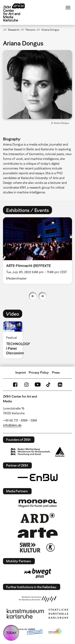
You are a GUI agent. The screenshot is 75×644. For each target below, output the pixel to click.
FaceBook (15, 385)
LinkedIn (60, 385)
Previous (33, 296)
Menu (68, 8)
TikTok (49, 385)
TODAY (11, 633)
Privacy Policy (39, 372)
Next (42, 296)
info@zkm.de (12, 425)
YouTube (38, 385)
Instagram (26, 385)
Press (56, 372)
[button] (37, 84)
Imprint (21, 372)
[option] (14, 340)
